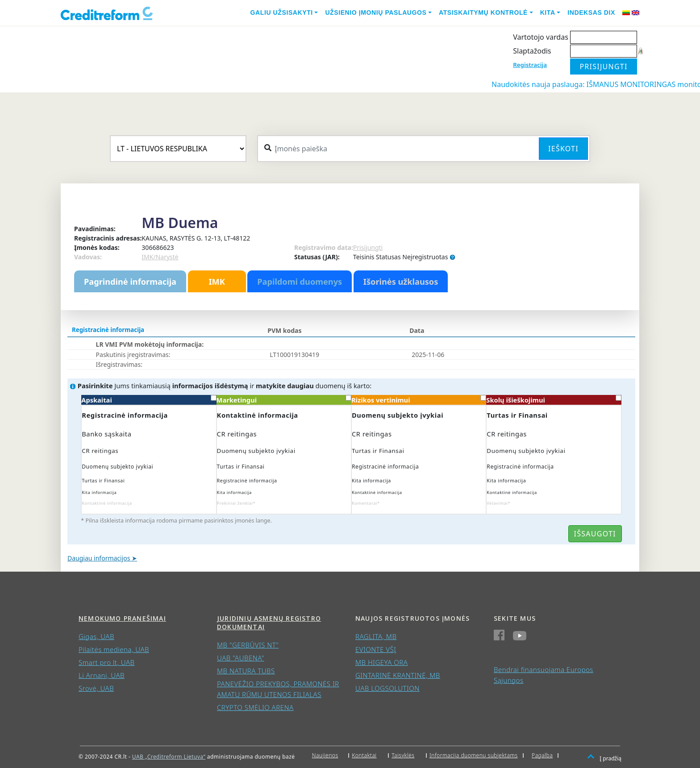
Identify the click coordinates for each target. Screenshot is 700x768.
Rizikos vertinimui (419, 400)
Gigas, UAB (96, 636)
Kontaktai (364, 755)
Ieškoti (563, 149)
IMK (217, 282)
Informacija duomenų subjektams (474, 755)
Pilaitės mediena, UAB (114, 649)
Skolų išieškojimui (554, 400)
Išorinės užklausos (401, 282)
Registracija (530, 65)
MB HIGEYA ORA (381, 662)
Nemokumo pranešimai (122, 618)
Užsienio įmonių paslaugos (376, 12)
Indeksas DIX (591, 12)
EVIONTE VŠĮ (376, 649)
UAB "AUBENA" (241, 658)
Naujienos (325, 755)
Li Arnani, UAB (102, 675)
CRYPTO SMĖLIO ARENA (255, 707)
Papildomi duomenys (300, 282)
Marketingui (284, 400)
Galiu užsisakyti (282, 12)
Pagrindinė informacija (130, 282)
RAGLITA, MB (376, 636)
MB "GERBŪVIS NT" (248, 645)
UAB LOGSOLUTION (387, 688)
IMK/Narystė (160, 257)
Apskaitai (149, 400)
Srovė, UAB (96, 688)
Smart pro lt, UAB (107, 662)
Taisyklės (403, 755)
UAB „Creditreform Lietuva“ (169, 757)
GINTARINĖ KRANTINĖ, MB (398, 675)
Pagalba (542, 755)
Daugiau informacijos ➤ (102, 558)
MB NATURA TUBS (246, 671)
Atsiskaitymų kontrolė (483, 12)
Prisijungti (368, 247)
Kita (548, 12)
